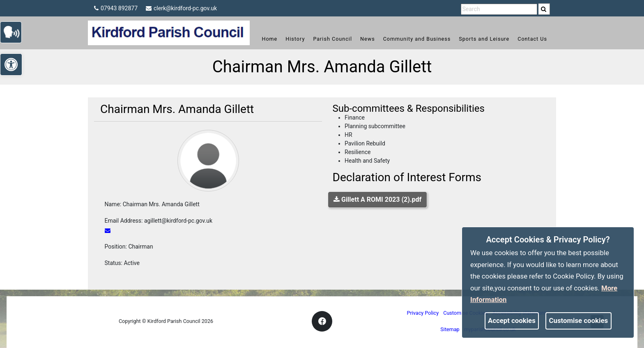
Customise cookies (579, 320)
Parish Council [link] (332, 39)
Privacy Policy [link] (423, 313)
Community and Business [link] (417, 39)
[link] (544, 9)
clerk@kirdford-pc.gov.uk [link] (181, 8)
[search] (544, 9)
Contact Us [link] (532, 39)
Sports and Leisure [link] (484, 39)
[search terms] (499, 9)
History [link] (295, 39)
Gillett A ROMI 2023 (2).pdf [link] (377, 199)
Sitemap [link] (450, 329)
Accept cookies (512, 320)
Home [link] (269, 39)
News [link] (368, 39)
